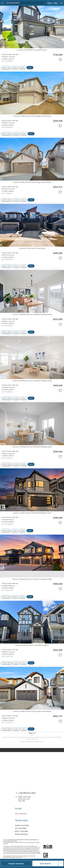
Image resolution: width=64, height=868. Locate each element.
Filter (50, 3)
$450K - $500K (7, 398)
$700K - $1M (6, 67)
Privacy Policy (7, 841)
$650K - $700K (7, 134)
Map (56, 3)
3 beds (16, 200)
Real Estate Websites (18, 840)
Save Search (45, 864)
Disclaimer (14, 841)
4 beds (16, 134)
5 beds (15, 67)
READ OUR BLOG (21, 834)
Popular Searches (16, 864)
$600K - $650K (7, 332)
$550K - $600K (7, 464)
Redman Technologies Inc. (32, 840)
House (30, 67)
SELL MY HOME (21, 828)
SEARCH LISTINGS (22, 825)
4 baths (22, 67)
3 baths (24, 134)
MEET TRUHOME (22, 831)
